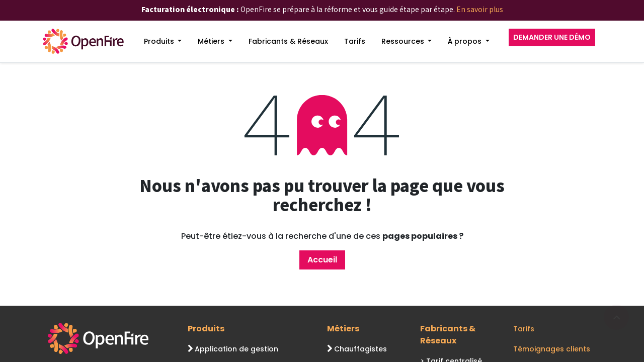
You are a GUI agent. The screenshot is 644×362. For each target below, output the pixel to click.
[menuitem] (163, 41)
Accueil (322, 260)
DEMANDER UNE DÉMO (552, 37)
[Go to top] (616, 317)
